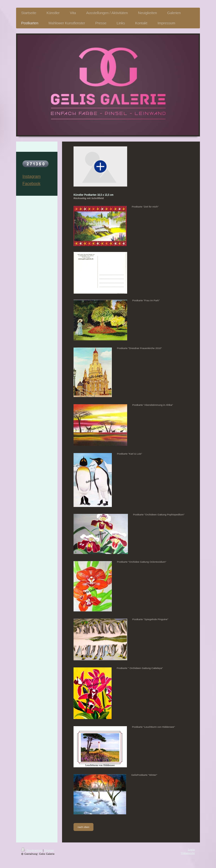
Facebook (31, 184)
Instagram (32, 176)
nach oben (83, 827)
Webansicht (188, 853)
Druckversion (32, 850)
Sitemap (49, 850)
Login (191, 849)
